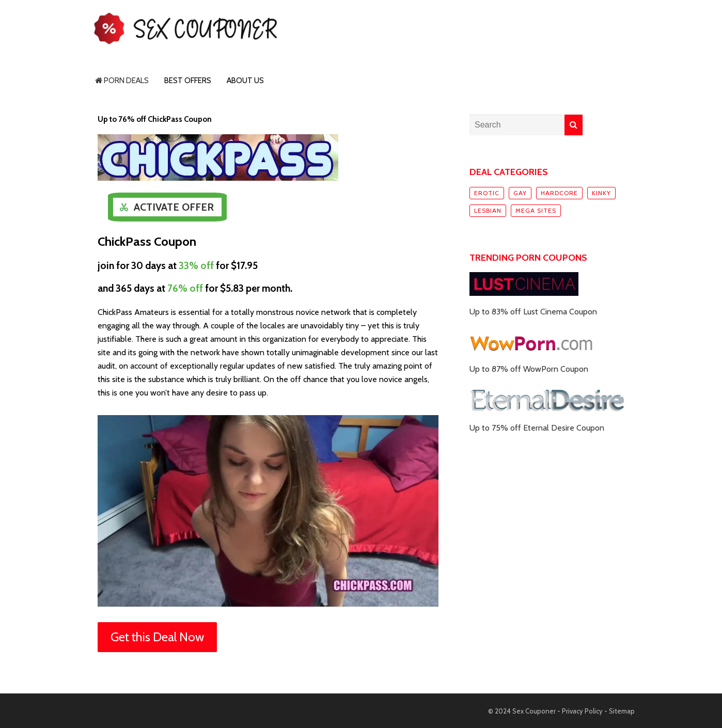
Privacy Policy (582, 711)
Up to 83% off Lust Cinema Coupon (533, 312)
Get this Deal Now (157, 637)
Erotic (487, 193)
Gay (520, 193)
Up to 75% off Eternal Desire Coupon (537, 428)
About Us (245, 81)
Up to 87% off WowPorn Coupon (529, 369)
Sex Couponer (534, 711)
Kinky (601, 193)
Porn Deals (122, 81)
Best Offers (188, 81)
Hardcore (559, 193)
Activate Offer (174, 207)
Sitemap (622, 711)
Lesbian (488, 210)
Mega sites (536, 210)
